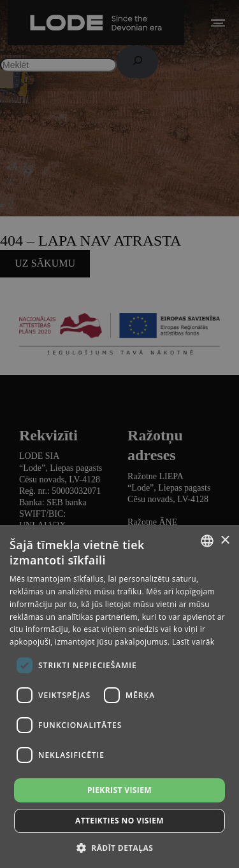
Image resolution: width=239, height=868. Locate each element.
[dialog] (119, 434)
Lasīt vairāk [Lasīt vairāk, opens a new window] (193, 642)
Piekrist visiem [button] (119, 790)
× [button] (225, 541)
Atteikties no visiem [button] (119, 821)
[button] (119, 847)
